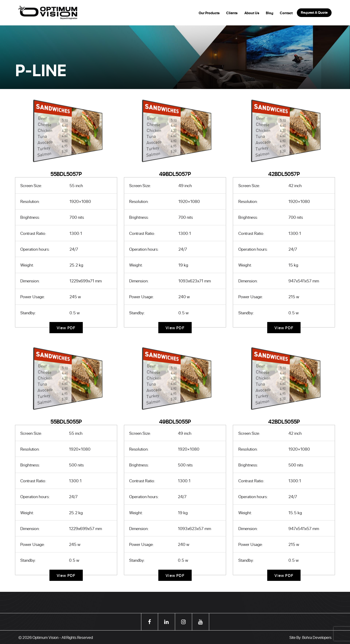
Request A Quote (314, 13)
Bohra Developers (317, 637)
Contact (286, 13)
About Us (252, 13)
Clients (232, 13)
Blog (270, 13)
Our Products (209, 13)
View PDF (66, 328)
